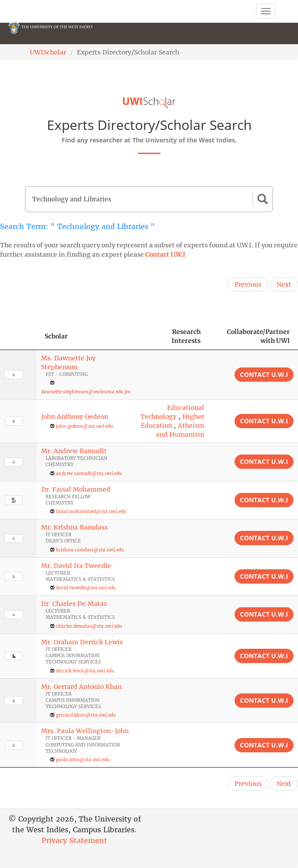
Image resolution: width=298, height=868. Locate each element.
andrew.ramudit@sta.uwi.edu (89, 474)
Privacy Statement (74, 840)
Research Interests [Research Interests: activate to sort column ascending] (186, 336)
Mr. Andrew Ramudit (74, 451)
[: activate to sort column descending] (18, 336)
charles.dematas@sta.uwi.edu (89, 626)
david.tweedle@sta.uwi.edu (86, 588)
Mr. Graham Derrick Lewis (82, 642)
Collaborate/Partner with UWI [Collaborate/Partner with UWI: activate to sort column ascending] (258, 336)
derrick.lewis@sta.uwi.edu (85, 671)
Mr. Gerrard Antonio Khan (81, 687)
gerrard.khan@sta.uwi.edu (86, 715)
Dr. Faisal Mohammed (76, 489)
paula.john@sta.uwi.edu (83, 760)
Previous (248, 284)
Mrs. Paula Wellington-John (85, 731)
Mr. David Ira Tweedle (76, 566)
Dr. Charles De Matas (74, 604)
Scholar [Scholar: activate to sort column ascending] (56, 336)
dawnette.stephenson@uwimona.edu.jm (86, 392)
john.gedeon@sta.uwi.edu (84, 426)
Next (284, 284)
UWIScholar (48, 52)
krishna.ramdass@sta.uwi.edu (90, 550)
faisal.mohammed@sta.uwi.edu (91, 511)
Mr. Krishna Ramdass (74, 527)
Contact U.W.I (165, 255)
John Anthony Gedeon (75, 417)
